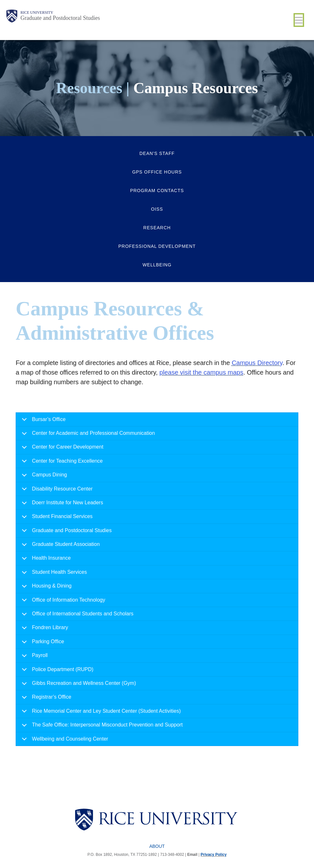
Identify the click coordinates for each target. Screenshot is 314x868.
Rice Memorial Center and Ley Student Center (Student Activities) (100, 713)
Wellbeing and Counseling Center (64, 741)
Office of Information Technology (62, 602)
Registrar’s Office (45, 699)
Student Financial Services (56, 519)
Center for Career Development (61, 449)
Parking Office (42, 644)
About (157, 846)
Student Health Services (53, 574)
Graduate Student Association (60, 546)
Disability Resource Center (56, 491)
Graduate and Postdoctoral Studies (60, 18)
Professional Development (157, 246)
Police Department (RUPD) (56, 672)
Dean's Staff (157, 153)
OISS (157, 209)
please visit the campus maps (201, 372)
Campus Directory (257, 363)
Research (157, 228)
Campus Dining (43, 477)
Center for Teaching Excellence (61, 463)
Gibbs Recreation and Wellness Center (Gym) (78, 685)
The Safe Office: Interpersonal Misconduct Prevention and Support (101, 727)
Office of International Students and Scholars (76, 616)
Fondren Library (44, 630)
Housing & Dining (46, 588)
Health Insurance (45, 560)
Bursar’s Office (43, 422)
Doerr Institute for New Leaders (61, 505)
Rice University (37, 12)
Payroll (34, 657)
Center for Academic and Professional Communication (87, 435)
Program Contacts (157, 191)
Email (192, 855)
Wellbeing (157, 265)
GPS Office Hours (157, 172)
